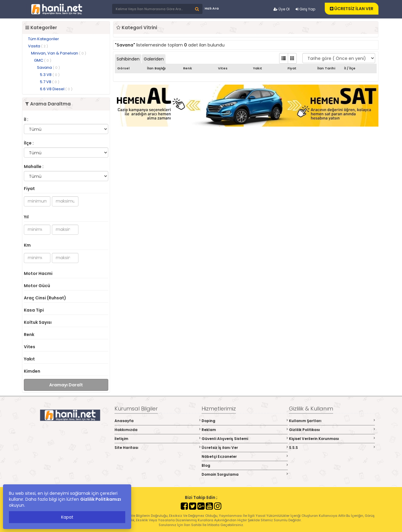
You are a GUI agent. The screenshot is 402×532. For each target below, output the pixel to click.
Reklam (245, 430)
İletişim (158, 439)
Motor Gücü (37, 286)
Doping (245, 421)
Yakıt (29, 359)
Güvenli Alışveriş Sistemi (245, 439)
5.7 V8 (50, 82)
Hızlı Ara (212, 8)
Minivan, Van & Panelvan (59, 53)
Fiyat (29, 189)
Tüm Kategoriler (44, 39)
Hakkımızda (158, 430)
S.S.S (332, 448)
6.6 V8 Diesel (56, 89)
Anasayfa (158, 421)
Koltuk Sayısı (38, 322)
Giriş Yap (305, 9)
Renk (29, 335)
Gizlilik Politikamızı (101, 499)
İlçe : (29, 143)
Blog (245, 465)
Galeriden (154, 59)
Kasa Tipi (34, 310)
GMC (43, 60)
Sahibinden (128, 59)
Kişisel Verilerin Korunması (332, 439)
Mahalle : (34, 167)
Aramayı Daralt (66, 385)
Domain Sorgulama (245, 474)
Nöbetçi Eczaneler (245, 456)
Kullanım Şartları (332, 421)
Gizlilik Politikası (332, 430)
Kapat (67, 517)
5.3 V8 (50, 75)
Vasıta (38, 46)
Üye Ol (282, 9)
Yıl (26, 217)
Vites (30, 347)
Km (27, 245)
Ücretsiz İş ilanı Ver (245, 448)
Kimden (32, 371)
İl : (26, 119)
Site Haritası (158, 448)
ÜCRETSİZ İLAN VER (352, 9)
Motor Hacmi (38, 273)
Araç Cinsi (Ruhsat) (45, 298)
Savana (48, 67)
